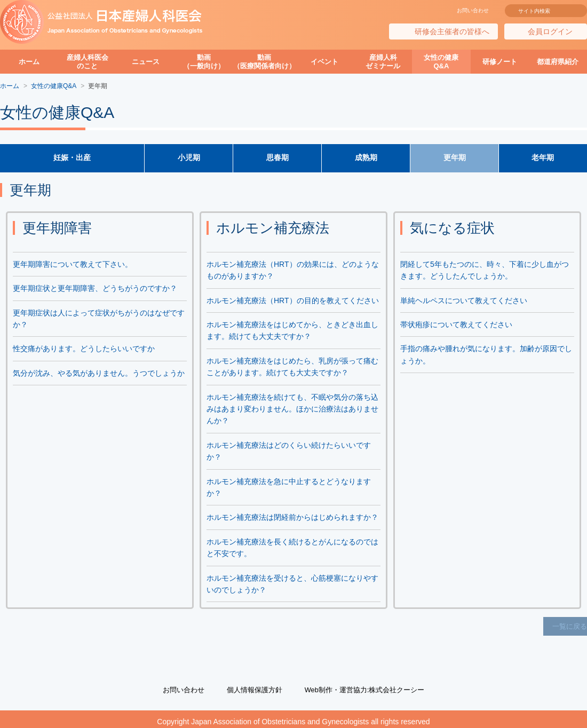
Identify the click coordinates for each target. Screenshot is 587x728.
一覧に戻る (571, 626)
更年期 (455, 159)
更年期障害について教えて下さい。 (73, 266)
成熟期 (366, 159)
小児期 (189, 159)
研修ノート (500, 62)
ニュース (146, 62)
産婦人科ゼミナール (383, 62)
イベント (324, 62)
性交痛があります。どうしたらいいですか (84, 351)
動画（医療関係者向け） (264, 62)
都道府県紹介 (558, 62)
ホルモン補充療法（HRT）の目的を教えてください (293, 302)
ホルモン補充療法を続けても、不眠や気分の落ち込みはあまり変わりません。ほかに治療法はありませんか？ (292, 411)
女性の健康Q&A (441, 62)
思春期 (277, 159)
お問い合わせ (473, 10)
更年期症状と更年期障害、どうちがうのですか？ (95, 290)
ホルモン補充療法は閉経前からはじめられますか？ (292, 519)
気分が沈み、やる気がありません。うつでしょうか (99, 375)
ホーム (29, 62)
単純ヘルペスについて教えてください (464, 302)
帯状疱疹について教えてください (456, 327)
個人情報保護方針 (251, 685)
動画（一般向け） (204, 62)
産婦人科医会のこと (88, 62)
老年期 (543, 159)
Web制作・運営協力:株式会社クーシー (368, 685)
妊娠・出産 (72, 159)
